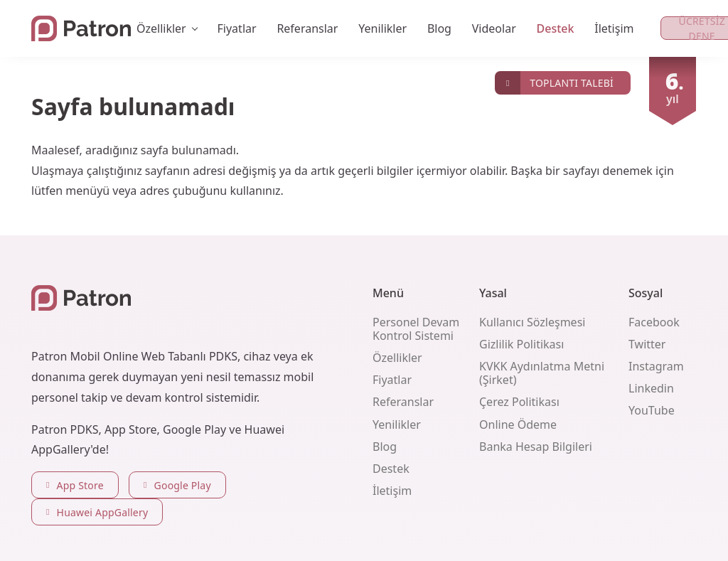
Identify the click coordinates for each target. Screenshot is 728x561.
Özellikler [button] (161, 28)
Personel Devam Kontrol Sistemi (416, 329)
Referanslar (307, 28)
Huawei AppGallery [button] (97, 512)
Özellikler (397, 358)
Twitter (647, 344)
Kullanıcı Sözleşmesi (532, 322)
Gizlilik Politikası (521, 344)
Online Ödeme (518, 424)
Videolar (494, 28)
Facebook (654, 322)
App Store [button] (75, 485)
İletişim (614, 28)
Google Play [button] (177, 485)
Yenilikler (382, 28)
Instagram (656, 366)
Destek (556, 28)
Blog (439, 28)
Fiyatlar (237, 28)
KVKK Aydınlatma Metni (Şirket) (542, 373)
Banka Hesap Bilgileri (536, 447)
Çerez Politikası (519, 402)
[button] (563, 83)
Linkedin (651, 388)
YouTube (652, 410)
